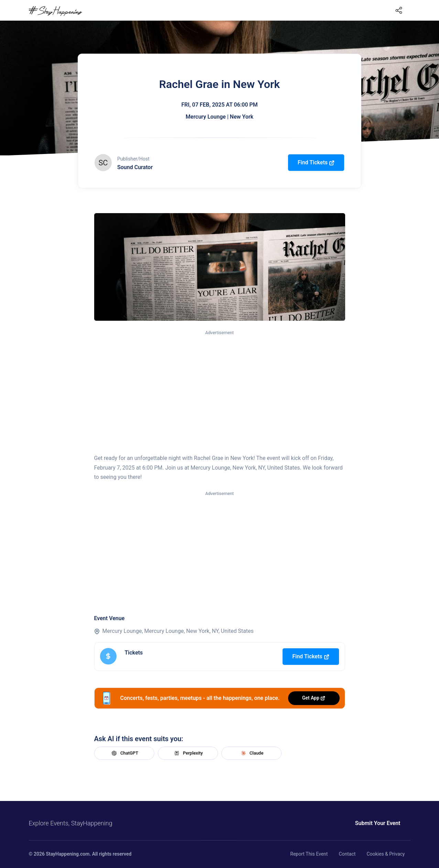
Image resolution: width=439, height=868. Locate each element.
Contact (347, 854)
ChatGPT (124, 753)
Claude (251, 753)
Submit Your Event (378, 823)
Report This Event (309, 854)
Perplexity (188, 753)
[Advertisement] (220, 388)
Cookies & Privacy (386, 854)
